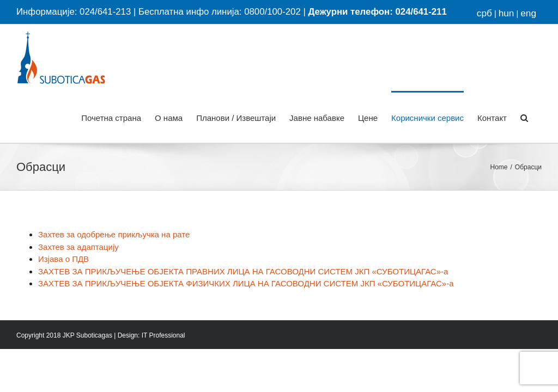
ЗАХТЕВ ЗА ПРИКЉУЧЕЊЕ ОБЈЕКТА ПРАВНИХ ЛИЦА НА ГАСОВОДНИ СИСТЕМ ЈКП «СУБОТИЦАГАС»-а (243, 271)
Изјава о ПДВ (63, 259)
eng (528, 13)
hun (507, 13)
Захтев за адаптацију (78, 247)
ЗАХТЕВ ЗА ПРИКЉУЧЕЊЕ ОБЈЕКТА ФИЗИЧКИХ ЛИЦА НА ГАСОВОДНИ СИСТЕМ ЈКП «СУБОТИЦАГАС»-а (246, 283)
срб (484, 13)
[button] (524, 117)
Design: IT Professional (151, 335)
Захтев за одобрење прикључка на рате (114, 234)
